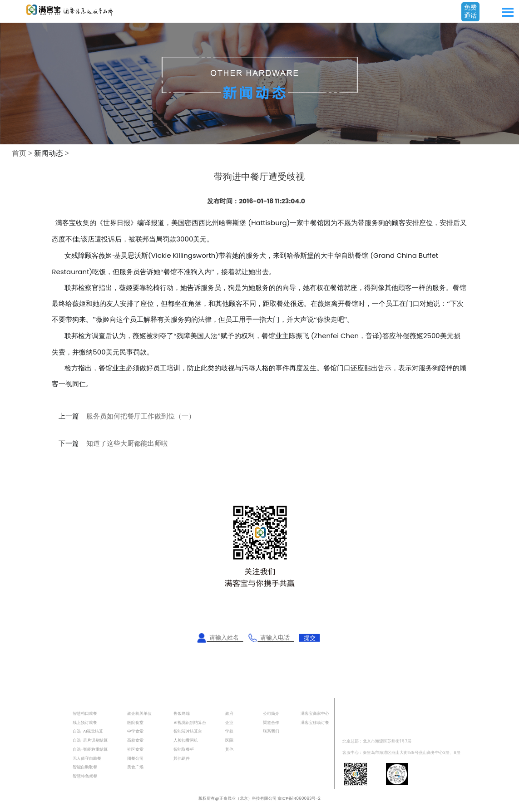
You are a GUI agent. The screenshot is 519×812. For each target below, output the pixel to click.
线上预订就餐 (85, 722)
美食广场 (135, 767)
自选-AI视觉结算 (88, 731)
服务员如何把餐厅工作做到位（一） (141, 416)
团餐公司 (135, 758)
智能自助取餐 (85, 767)
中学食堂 (135, 731)
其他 (229, 749)
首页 (19, 153)
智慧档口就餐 (85, 713)
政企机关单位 (139, 713)
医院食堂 (135, 722)
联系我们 (271, 731)
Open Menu (508, 12)
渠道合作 (271, 722)
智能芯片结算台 (188, 731)
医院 (229, 740)
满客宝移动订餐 (315, 722)
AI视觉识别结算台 (190, 722)
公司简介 (271, 713)
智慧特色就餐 (85, 776)
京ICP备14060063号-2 (299, 798)
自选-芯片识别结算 (90, 740)
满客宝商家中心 (315, 713)
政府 (229, 713)
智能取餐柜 (184, 749)
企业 (229, 722)
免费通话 (470, 11)
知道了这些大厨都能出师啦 (127, 443)
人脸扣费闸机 (186, 740)
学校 (229, 731)
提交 (310, 637)
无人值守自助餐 (87, 758)
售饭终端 (182, 713)
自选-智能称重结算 (90, 749)
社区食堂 (135, 749)
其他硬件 (182, 758)
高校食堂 (135, 740)
